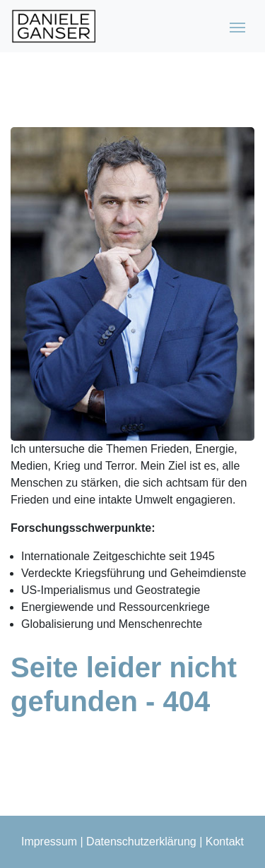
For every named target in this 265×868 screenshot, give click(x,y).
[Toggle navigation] (237, 26)
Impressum (49, 842)
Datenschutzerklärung (141, 842)
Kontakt (225, 842)
